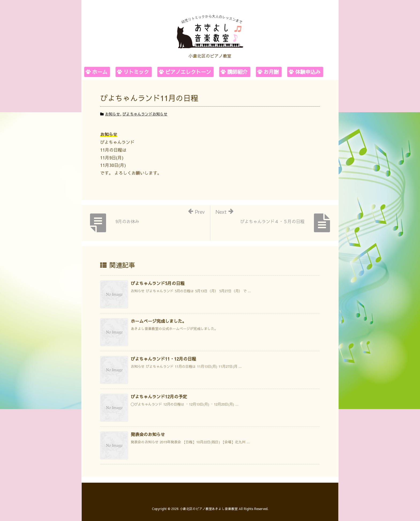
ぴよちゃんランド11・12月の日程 (163, 359)
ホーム (100, 72)
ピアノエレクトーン (188, 72)
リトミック (136, 72)
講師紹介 (237, 72)
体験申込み (308, 72)
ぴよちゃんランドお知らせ (145, 114)
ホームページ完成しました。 (159, 321)
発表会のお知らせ (148, 434)
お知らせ (112, 114)
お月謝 (271, 72)
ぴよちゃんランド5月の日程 (158, 283)
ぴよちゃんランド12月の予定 (159, 396)
